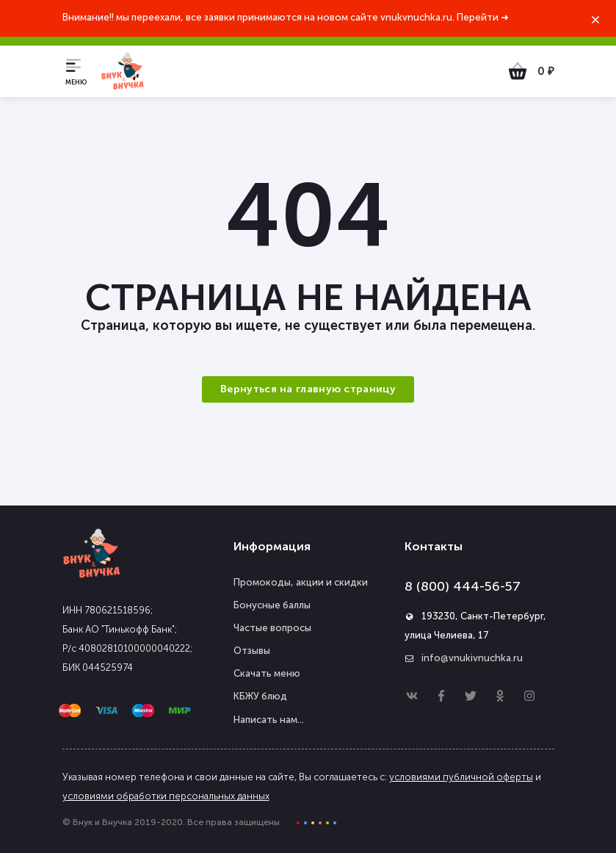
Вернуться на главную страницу (308, 389)
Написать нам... (269, 720)
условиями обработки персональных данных (166, 796)
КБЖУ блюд (260, 696)
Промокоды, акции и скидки (301, 582)
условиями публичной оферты (461, 777)
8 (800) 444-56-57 (463, 586)
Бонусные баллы (272, 605)
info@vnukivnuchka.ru (472, 658)
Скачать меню (267, 673)
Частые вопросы (272, 628)
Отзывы (252, 651)
